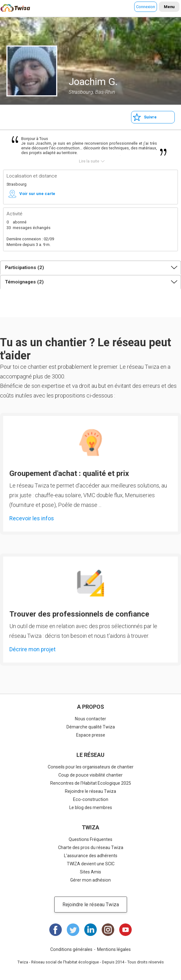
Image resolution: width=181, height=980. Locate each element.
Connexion (146, 7)
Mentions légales (114, 949)
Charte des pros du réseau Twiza (91, 847)
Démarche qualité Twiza (91, 727)
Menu (169, 7)
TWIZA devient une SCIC (91, 864)
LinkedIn (90, 930)
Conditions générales (71, 949)
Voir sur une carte (37, 194)
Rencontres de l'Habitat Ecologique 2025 (91, 783)
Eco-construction (91, 799)
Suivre (150, 117)
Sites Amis (90, 872)
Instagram (108, 930)
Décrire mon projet (32, 649)
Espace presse (91, 735)
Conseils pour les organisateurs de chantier (91, 767)
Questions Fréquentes (90, 839)
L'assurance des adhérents (91, 856)
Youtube (125, 930)
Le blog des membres (91, 807)
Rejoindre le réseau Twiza (90, 791)
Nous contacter (90, 719)
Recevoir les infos (32, 518)
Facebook (56, 930)
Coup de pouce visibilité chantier (90, 775)
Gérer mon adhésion (90, 880)
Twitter (73, 930)
